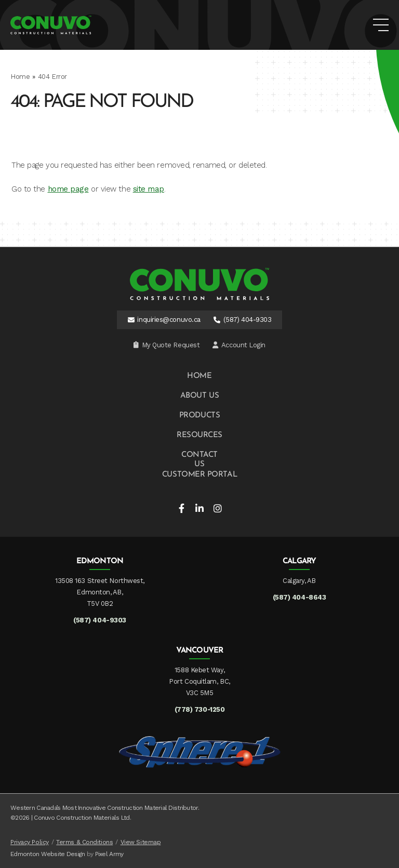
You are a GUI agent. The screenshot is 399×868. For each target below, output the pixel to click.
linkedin (199, 508)
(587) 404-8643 (300, 597)
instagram (218, 508)
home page (68, 189)
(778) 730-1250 (200, 709)
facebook (181, 508)
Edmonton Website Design (48, 854)
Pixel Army (109, 854)
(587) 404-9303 (248, 320)
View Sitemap (141, 842)
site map (149, 189)
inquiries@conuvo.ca (169, 320)
